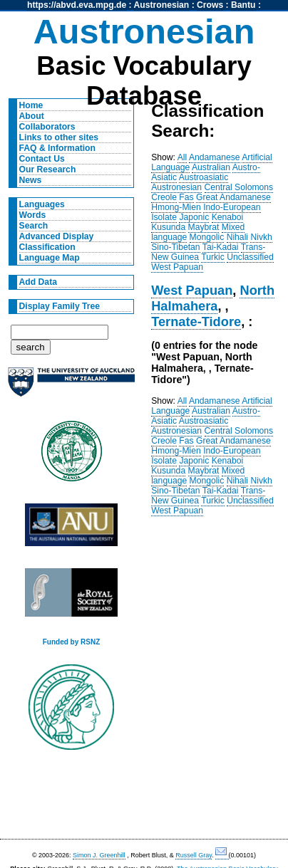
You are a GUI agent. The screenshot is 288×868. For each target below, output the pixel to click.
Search (34, 226)
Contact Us (42, 159)
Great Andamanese (233, 197)
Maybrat (204, 227)
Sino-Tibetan (175, 247)
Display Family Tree (60, 306)
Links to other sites (59, 137)
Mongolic (207, 237)
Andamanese (215, 157)
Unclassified (250, 257)
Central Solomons (239, 187)
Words (33, 215)
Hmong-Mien (176, 207)
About (32, 116)
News (31, 180)
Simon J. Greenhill (99, 855)
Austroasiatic (204, 177)
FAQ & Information (57, 148)
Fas (186, 197)
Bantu (243, 5)
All (182, 157)
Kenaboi (228, 217)
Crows (210, 5)
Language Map (50, 258)
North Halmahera (213, 298)
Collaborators (47, 127)
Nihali (237, 237)
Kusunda (168, 227)
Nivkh (261, 237)
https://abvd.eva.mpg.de (77, 5)
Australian (211, 167)
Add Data (38, 282)
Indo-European (232, 207)
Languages (42, 204)
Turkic (213, 257)
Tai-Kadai (221, 247)
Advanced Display (57, 236)
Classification (47, 247)
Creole (164, 197)
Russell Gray (194, 855)
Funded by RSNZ (72, 642)
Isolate (164, 217)
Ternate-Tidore (196, 321)
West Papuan (177, 267)
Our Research (48, 169)
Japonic (194, 217)
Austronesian (162, 5)
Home (31, 105)
